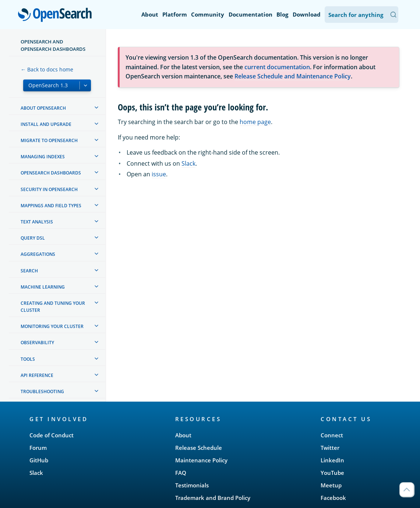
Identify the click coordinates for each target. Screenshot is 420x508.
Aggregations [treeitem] (38, 254)
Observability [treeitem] (37, 343)
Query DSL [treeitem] (33, 238)
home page (255, 122)
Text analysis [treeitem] (37, 222)
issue (159, 174)
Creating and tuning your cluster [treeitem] (53, 307)
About (150, 14)
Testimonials (192, 485)
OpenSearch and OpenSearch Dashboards (53, 45)
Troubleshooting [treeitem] (42, 391)
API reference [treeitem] (37, 375)
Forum (38, 448)
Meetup (331, 485)
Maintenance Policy (201, 460)
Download (307, 14)
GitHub (39, 460)
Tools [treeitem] (28, 359)
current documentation (277, 67)
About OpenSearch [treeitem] (43, 108)
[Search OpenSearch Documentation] (361, 15)
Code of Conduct (52, 435)
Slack (188, 163)
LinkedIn (332, 460)
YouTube (332, 473)
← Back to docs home (47, 69)
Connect (332, 435)
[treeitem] (96, 107)
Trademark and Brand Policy (213, 498)
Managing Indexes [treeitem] (43, 157)
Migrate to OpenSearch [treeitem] (49, 140)
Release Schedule (199, 448)
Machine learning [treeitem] (43, 287)
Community (208, 14)
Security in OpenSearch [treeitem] (49, 189)
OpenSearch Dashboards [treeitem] (51, 173)
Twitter (330, 448)
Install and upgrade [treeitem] (46, 124)
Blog (282, 14)
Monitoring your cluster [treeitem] (52, 326)
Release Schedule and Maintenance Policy (293, 76)
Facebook (333, 498)
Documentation (250, 14)
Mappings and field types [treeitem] (51, 206)
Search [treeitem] (29, 271)
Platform (175, 14)
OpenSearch (57, 15)
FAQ (181, 473)
